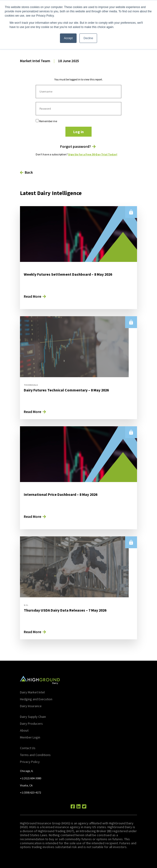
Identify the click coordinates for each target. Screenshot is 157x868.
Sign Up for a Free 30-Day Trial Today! (93, 154)
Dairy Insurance (31, 706)
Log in (78, 132)
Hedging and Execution (36, 699)
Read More (32, 296)
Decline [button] (88, 38)
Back (29, 172)
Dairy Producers (31, 724)
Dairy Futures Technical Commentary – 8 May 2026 (66, 390)
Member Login (30, 737)
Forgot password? (76, 146)
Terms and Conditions (35, 755)
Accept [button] (68, 38)
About (24, 730)
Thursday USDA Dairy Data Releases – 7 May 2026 (65, 610)
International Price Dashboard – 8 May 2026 (61, 494)
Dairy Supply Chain (33, 717)
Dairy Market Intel (32, 692)
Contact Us (28, 748)
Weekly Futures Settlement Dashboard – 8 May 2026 (68, 274)
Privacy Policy (30, 762)
